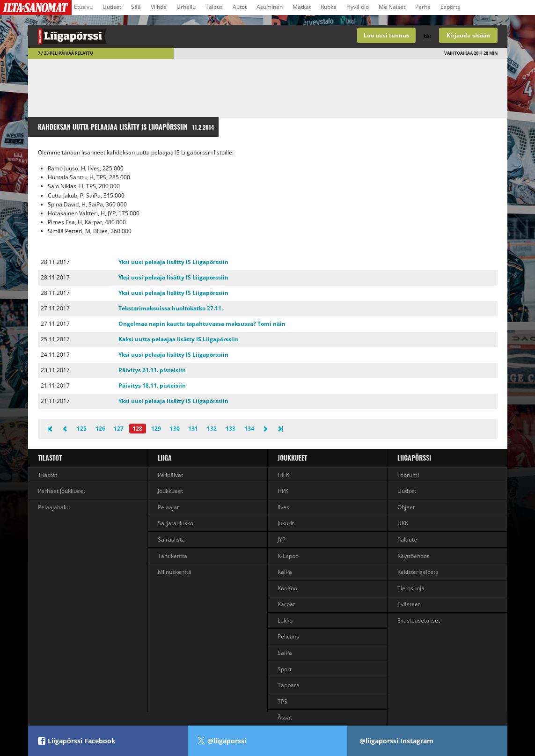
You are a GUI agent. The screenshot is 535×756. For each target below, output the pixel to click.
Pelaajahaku (54, 507)
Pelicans (288, 636)
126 (100, 429)
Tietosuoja (411, 588)
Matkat (302, 7)
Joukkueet (170, 491)
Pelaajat (168, 507)
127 (119, 429)
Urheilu (186, 7)
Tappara (289, 685)
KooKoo (287, 588)
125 (82, 429)
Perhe (423, 7)
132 (212, 429)
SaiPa (285, 653)
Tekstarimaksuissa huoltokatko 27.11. (171, 308)
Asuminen (270, 7)
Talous (214, 7)
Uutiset (112, 7)
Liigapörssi (414, 458)
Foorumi (408, 475)
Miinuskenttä (175, 572)
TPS (282, 701)
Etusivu (83, 7)
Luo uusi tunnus (386, 35)
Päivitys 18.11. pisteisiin (152, 385)
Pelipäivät (170, 475)
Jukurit (286, 523)
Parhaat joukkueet (62, 491)
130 (175, 429)
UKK (403, 523)
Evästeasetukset (419, 620)
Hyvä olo (358, 7)
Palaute (407, 539)
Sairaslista (171, 539)
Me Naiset (392, 7)
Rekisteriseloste (418, 572)
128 (137, 429)
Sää (136, 7)
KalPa (285, 572)
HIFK (283, 475)
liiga (165, 458)
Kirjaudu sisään (468, 35)
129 (156, 429)
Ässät (285, 717)
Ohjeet (406, 507)
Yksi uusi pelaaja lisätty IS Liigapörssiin (173, 262)
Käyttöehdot (413, 556)
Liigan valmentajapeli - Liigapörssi (148, 36)
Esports (450, 7)
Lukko (285, 620)
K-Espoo (288, 556)
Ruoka (329, 7)
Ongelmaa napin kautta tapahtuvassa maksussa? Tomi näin (202, 324)
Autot (240, 7)
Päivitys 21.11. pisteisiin (152, 370)
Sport (285, 669)
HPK (283, 491)
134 (249, 429)
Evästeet (409, 604)
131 (193, 429)
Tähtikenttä (172, 556)
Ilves (283, 507)
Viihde (159, 7)
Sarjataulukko (176, 523)
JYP (282, 539)
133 (231, 429)
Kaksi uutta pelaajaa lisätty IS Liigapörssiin (179, 339)
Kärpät (286, 604)
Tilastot (50, 458)
